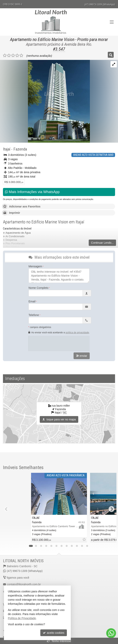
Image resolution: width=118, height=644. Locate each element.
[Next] (112, 509)
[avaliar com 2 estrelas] (9, 56)
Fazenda (20, 149)
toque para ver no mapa (59, 419)
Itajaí (7, 149)
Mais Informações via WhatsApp (32, 192)
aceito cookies (54, 633)
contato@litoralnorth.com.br (24, 584)
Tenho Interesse (59, 641)
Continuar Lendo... (102, 243)
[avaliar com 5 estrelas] (21, 56)
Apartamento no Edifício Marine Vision (42, 39)
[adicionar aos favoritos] (84, 540)
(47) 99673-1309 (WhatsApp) (100, 5)
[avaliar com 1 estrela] (5, 56)
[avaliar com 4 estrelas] (17, 56)
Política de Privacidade (22, 618)
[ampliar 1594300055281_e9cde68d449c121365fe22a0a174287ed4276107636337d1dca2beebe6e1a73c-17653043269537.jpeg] (45, 101)
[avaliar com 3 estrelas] (13, 56)
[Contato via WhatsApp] (111, 633)
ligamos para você (18, 578)
